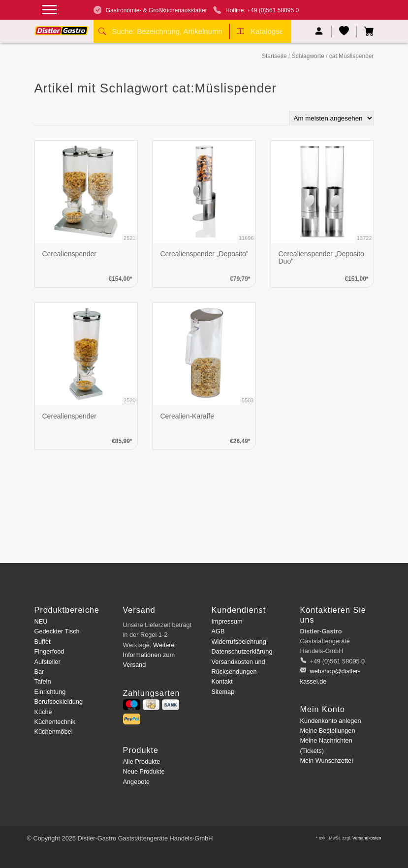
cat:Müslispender (352, 56)
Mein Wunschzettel (327, 761)
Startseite (274, 56)
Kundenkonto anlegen (331, 721)
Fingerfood (49, 651)
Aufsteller (47, 662)
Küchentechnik (55, 722)
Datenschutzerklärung (242, 651)
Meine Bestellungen (328, 731)
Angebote (137, 782)
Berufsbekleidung (59, 702)
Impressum (227, 621)
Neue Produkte (144, 771)
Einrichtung (50, 692)
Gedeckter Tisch (57, 631)
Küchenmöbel (54, 732)
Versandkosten (367, 838)
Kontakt (222, 681)
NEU (41, 621)
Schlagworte (308, 56)
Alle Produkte (142, 762)
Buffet (43, 642)
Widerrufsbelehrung (239, 642)
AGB (218, 631)
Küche (43, 712)
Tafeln (43, 681)
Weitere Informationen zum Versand (149, 655)
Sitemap (223, 692)
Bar (39, 672)
